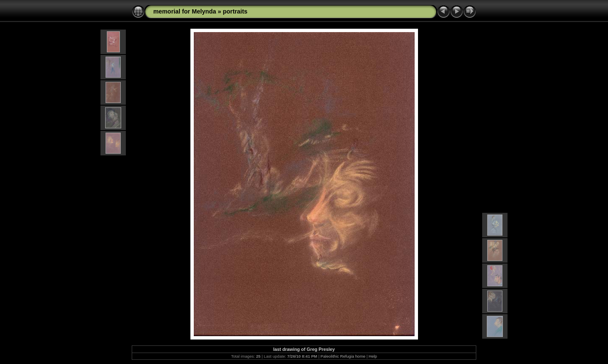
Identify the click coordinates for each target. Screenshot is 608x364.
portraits (235, 11)
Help (373, 356)
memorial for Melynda (185, 11)
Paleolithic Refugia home (343, 356)
